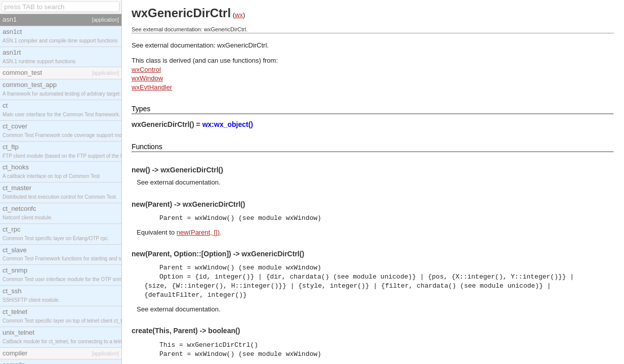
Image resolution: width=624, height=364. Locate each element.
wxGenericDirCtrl (242, 45)
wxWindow (147, 78)
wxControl (146, 70)
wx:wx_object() (228, 124)
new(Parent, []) (198, 232)
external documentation (184, 182)
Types (141, 109)
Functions (147, 147)
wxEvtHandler (152, 87)
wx (239, 15)
